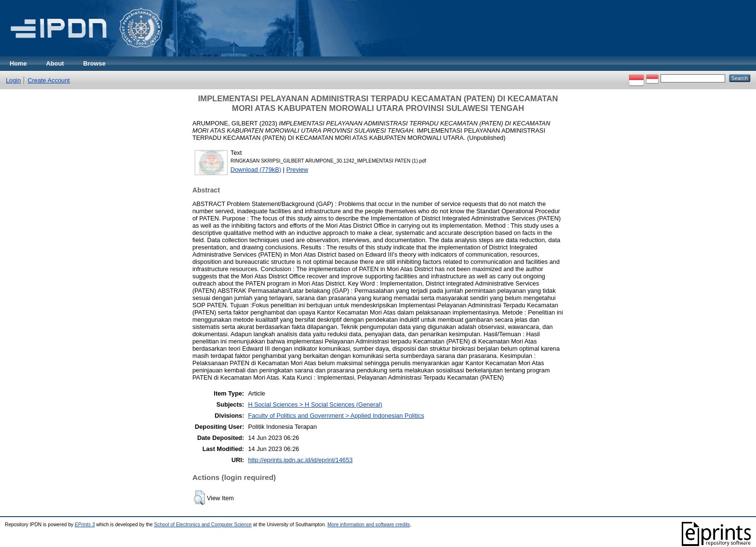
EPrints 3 (85, 525)
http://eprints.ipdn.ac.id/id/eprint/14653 (300, 460)
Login (13, 80)
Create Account (49, 80)
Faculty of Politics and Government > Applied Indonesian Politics (336, 416)
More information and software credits (369, 525)
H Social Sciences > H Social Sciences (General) (315, 404)
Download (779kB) (256, 170)
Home (18, 63)
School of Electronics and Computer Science (203, 525)
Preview (297, 170)
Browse (94, 63)
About (55, 63)
